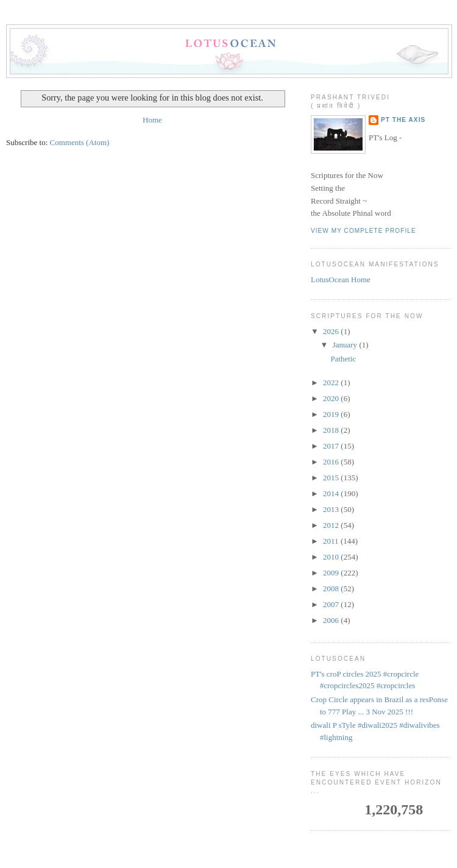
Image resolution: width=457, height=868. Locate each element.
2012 (332, 525)
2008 (332, 589)
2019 (332, 414)
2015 (332, 478)
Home (152, 120)
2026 (332, 331)
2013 (332, 509)
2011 (332, 541)
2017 (332, 446)
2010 (332, 557)
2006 (332, 620)
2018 (332, 430)
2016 (332, 462)
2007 (332, 604)
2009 (332, 573)
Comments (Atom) (80, 142)
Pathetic (343, 359)
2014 (332, 493)
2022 (332, 382)
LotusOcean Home (341, 279)
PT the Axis (403, 120)
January (346, 345)
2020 (332, 398)
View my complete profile (363, 231)
